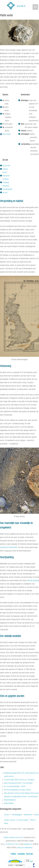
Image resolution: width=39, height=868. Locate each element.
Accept (11, 865)
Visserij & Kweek (23, 820)
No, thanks (19, 865)
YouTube (29, 854)
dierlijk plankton (33, 581)
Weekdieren (28, 815)
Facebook (21, 854)
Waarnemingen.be (10, 800)
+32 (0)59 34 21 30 (11, 844)
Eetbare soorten (10, 820)
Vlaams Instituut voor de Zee (13, 838)
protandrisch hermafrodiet (9, 548)
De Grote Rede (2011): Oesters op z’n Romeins (19, 780)
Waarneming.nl (9, 803)
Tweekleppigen (7, 189)
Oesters (5, 193)
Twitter (13, 854)
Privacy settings (28, 861)
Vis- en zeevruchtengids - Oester (15, 787)
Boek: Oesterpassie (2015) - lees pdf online (18, 783)
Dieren (37, 815)
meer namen (7, 134)
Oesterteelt (6, 166)
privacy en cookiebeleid (25, 848)
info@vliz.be (28, 844)
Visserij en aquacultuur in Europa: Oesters (18, 790)
